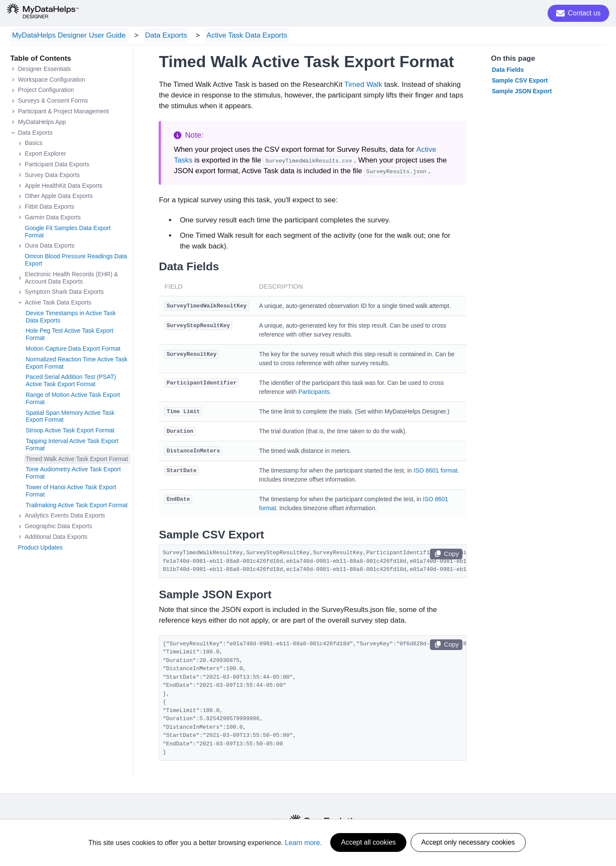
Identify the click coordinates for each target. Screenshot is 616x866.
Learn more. (303, 843)
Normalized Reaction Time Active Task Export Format (77, 364)
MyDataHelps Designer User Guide (67, 36)
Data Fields (508, 71)
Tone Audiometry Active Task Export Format (73, 474)
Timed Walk (363, 86)
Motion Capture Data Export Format (73, 350)
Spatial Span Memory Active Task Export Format (70, 418)
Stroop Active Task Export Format (70, 432)
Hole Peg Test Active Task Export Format (70, 336)
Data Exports (161, 36)
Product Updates (40, 549)
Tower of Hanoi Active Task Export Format (71, 492)
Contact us (578, 13)
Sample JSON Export (522, 92)
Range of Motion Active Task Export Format (73, 400)
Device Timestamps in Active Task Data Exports (71, 318)
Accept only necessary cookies (468, 843)
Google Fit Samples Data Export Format (68, 233)
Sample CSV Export (520, 82)
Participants (314, 393)
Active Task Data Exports (238, 36)
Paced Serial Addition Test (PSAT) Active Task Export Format (71, 382)
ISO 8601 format (436, 472)
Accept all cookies (368, 843)
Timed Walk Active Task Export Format (77, 460)
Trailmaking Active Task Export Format (77, 506)
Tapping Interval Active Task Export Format (72, 446)
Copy (446, 555)
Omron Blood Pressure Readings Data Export (76, 262)
